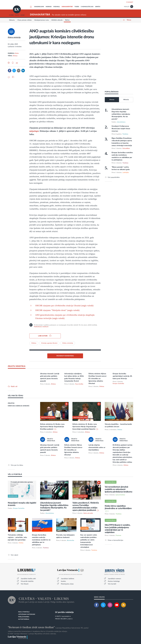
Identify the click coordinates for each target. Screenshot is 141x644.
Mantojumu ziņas (67, 584)
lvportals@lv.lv (66, 616)
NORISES (49, 7)
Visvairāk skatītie (27, 581)
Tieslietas (125, 134)
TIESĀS (77, 7)
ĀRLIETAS (11, 403)
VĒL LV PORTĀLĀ (15, 474)
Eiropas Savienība (118, 384)
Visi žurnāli (112, 584)
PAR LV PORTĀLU (24, 612)
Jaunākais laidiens (68, 579)
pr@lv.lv (70, 619)
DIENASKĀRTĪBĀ (67, 7)
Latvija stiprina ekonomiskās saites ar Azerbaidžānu (97, 447)
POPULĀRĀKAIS (112, 92)
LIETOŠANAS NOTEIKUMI (27, 614)
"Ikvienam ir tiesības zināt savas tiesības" (31, 627)
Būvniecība (71, 540)
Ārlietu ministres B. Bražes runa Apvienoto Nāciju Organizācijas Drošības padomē (52, 427)
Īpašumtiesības (120, 495)
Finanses (118, 535)
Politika (21, 543)
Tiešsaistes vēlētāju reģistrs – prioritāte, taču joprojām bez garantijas (17, 537)
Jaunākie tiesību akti (28, 579)
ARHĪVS (98, 7)
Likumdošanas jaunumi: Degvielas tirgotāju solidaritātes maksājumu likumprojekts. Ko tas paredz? (121, 114)
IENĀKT (131, 2)
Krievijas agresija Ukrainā (49, 343)
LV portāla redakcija (64, 612)
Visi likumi (25, 584)
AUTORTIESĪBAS (24, 619)
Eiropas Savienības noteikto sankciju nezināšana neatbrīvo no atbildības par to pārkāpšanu (41, 540)
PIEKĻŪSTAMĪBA (24, 617)
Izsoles (63, 581)
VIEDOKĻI (57, 7)
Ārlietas (15, 56)
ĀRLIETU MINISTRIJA (17, 366)
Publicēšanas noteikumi (41, 327)
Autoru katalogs (114, 581)
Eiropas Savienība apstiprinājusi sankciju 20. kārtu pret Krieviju (123, 376)
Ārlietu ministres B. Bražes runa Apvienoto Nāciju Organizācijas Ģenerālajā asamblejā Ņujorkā (85, 427)
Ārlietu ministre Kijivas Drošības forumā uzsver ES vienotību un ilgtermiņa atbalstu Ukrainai (98, 379)
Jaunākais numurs (115, 579)
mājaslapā (34, 131)
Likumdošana (121, 122)
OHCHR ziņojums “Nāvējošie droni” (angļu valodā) (57, 310)
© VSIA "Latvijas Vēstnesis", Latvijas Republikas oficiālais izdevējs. (32, 634)
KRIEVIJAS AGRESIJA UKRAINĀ (19, 406)
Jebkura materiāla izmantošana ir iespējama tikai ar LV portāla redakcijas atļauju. (38, 631)
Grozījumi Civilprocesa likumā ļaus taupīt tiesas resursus (121, 129)
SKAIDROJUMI (39, 7)
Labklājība (126, 173)
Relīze (17, 53)
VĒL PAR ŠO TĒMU (16, 396)
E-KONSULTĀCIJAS (87, 7)
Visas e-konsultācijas (115, 540)
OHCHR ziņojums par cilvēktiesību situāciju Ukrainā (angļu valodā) (64, 306)
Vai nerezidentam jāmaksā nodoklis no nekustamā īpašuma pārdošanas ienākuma (119, 489)
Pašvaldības (126, 148)
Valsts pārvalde (88, 513)
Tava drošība (79, 384)
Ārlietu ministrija (14, 37)
